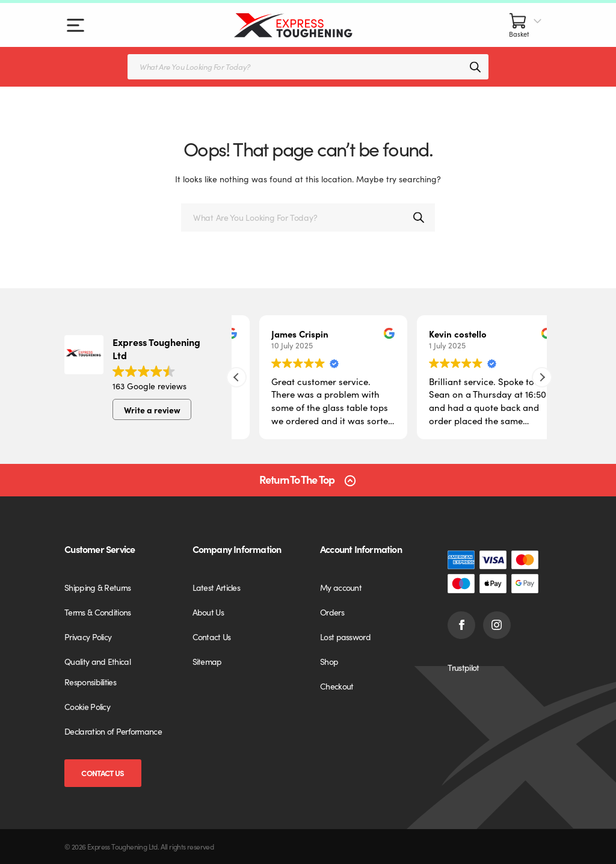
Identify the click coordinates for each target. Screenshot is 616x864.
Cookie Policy (87, 706)
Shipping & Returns (97, 587)
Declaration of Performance (113, 731)
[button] (542, 377)
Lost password (345, 637)
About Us (208, 612)
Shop (329, 661)
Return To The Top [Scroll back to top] (297, 480)
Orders (332, 612)
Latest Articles (217, 587)
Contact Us (103, 773)
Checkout (337, 686)
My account (341, 587)
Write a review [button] (152, 410)
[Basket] (526, 25)
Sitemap (207, 661)
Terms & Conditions (97, 612)
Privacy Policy (88, 637)
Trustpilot (463, 667)
